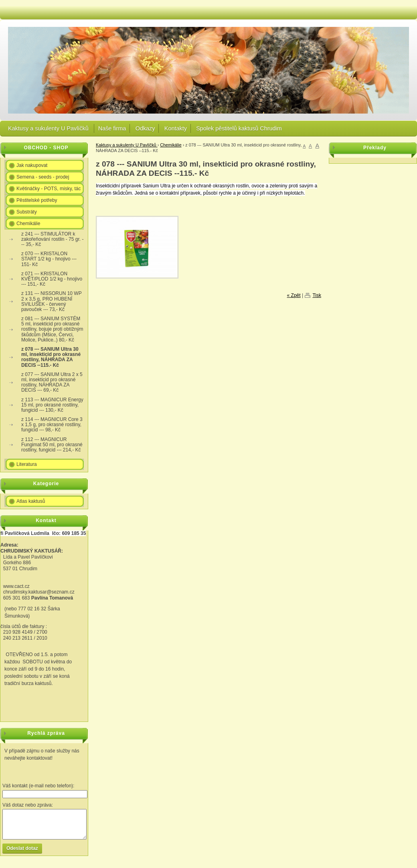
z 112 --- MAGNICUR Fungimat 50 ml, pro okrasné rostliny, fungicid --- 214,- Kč (52, 445)
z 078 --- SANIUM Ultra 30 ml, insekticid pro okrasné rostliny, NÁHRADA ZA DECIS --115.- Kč (51, 357)
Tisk (317, 295)
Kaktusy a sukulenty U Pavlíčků (49, 128)
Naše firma (112, 128)
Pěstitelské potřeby (37, 200)
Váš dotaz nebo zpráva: (28, 805)
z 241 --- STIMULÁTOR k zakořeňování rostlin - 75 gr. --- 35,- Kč (52, 239)
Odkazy (145, 128)
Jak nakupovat (32, 165)
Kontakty (176, 128)
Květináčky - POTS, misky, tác (49, 189)
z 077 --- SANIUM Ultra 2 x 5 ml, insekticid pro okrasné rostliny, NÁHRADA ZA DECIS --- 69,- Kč (52, 382)
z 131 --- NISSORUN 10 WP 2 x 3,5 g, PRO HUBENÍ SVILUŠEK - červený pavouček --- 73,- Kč (52, 301)
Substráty (27, 212)
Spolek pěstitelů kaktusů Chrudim (239, 128)
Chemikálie (171, 145)
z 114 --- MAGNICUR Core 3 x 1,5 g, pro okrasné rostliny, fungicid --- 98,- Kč (52, 425)
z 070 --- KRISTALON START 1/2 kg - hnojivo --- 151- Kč (49, 259)
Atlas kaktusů (31, 501)
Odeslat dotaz (22, 848)
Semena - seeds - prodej (43, 177)
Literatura (27, 464)
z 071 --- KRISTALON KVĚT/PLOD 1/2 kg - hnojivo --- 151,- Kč (52, 279)
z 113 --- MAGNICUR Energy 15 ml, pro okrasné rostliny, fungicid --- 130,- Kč (52, 405)
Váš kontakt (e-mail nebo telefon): (38, 786)
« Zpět (294, 295)
